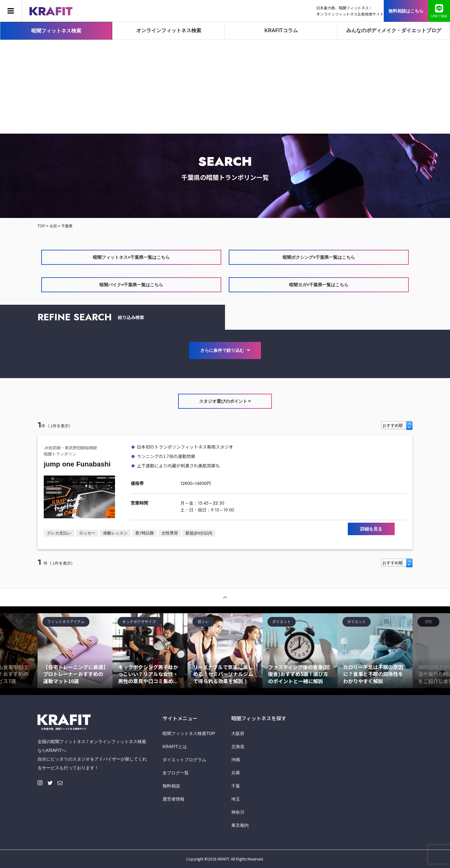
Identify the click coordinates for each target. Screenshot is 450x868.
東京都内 (240, 825)
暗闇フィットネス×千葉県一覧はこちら (131, 257)
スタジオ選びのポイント (225, 401)
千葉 (236, 786)
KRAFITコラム (281, 30)
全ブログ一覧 (176, 773)
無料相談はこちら (406, 11)
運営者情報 (173, 799)
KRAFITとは (175, 747)
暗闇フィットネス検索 (56, 31)
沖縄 (236, 760)
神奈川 (238, 812)
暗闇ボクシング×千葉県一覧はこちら (319, 257)
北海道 (238, 747)
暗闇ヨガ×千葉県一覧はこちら (319, 285)
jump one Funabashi (77, 464)
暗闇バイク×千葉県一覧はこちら (131, 285)
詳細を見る (371, 529)
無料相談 (171, 786)
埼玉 (236, 799)
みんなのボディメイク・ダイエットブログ (394, 30)
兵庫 (236, 773)
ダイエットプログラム (184, 760)
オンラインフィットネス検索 (169, 30)
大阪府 (238, 733)
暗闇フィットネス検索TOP (189, 733)
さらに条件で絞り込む (225, 350)
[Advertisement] (225, 87)
